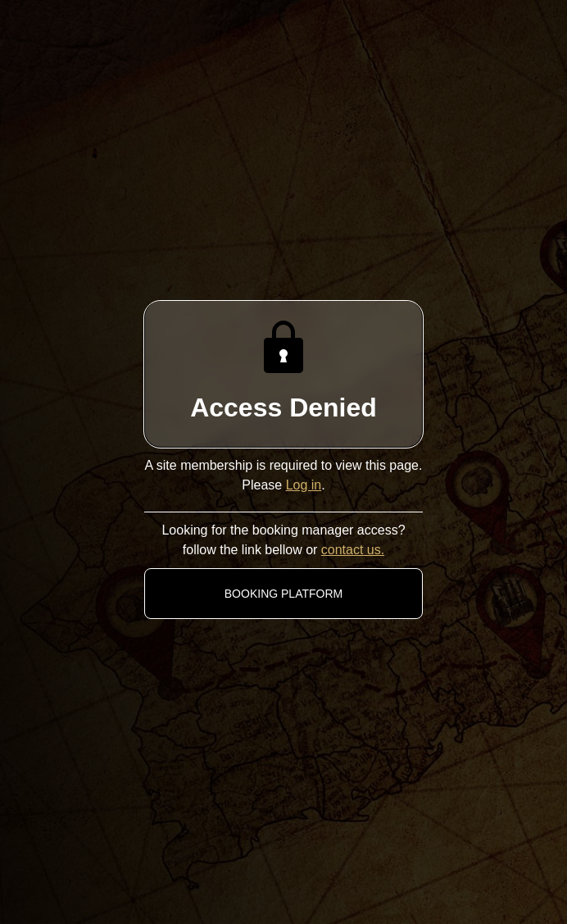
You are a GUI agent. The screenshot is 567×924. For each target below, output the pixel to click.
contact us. (353, 550)
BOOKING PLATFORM (283, 594)
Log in (304, 485)
